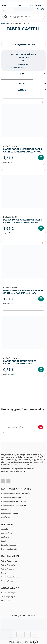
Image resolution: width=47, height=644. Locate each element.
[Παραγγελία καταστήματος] (24, 67)
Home (4, 23)
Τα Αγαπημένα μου (8, 597)
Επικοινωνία (6, 601)
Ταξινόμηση (24, 64)
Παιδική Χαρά (6, 509)
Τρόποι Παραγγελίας (9, 561)
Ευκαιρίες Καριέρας (9, 545)
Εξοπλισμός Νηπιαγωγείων (11, 497)
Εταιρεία (4, 529)
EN (16, 5)
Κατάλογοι (5, 537)
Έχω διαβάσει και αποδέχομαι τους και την (24, 434)
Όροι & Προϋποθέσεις (10, 577)
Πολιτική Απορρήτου (31, 436)
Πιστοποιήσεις (7, 533)
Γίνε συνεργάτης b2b (9, 549)
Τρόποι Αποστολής (8, 569)
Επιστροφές (6, 573)
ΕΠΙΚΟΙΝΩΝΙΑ (36, 5)
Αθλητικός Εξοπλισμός (10, 513)
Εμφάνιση (24, 57)
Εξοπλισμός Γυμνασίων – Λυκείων (14, 505)
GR (20, 5)
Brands (4, 541)
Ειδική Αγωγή (6, 517)
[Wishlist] (43, 102)
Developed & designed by (23, 642)
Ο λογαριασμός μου (9, 593)
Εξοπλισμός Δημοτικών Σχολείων (14, 501)
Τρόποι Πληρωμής (8, 565)
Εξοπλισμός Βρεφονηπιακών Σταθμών (16, 493)
